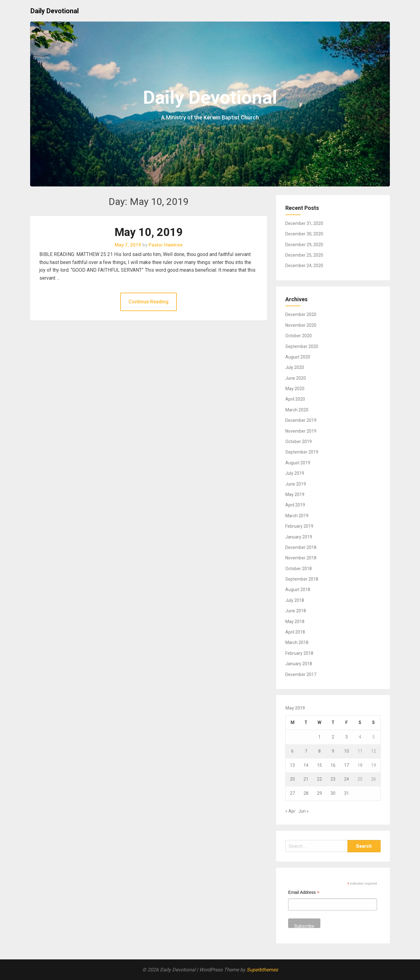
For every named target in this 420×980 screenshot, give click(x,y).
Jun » (303, 811)
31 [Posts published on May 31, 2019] (347, 793)
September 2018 (302, 579)
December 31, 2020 (304, 223)
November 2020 (301, 325)
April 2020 (295, 399)
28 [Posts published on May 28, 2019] (306, 793)
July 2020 (295, 367)
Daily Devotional (55, 11)
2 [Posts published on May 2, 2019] (333, 737)
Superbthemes (262, 970)
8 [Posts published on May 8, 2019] (319, 751)
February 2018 (299, 653)
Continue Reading (149, 302)
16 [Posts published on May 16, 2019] (333, 765)
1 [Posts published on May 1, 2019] (319, 737)
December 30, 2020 (304, 234)
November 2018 (301, 558)
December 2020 (301, 314)
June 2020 (296, 378)
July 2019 (295, 473)
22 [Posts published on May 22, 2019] (319, 779)
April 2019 (295, 505)
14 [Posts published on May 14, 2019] (306, 765)
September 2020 (302, 346)
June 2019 (296, 484)
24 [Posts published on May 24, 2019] (347, 779)
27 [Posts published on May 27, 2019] (292, 793)
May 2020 (295, 389)
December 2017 (301, 674)
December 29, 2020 (304, 245)
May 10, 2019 (149, 232)
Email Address (304, 893)
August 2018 (298, 590)
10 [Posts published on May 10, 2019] (347, 751)
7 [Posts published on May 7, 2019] (306, 751)
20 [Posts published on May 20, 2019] (292, 779)
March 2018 (297, 642)
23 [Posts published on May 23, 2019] (333, 779)
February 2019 (299, 526)
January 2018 (299, 664)
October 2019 (299, 442)
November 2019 (301, 431)
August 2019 (298, 463)
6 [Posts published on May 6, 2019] (292, 751)
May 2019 (295, 494)
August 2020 (298, 357)
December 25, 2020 (304, 255)
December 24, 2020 (304, 266)
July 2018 (295, 600)
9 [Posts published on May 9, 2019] (333, 751)
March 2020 (297, 410)
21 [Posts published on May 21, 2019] (306, 779)
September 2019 (302, 452)
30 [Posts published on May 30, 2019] (333, 793)
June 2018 (296, 611)
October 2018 (299, 569)
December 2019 (301, 420)
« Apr (290, 811)
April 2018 (295, 632)
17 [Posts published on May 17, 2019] (347, 765)
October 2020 (299, 336)
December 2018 (301, 547)
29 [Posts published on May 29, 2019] (319, 793)
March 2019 (297, 516)
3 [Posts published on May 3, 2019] (347, 737)
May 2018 (295, 622)
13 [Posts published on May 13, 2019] (292, 765)
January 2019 (299, 537)
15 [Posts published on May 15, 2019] (319, 765)
